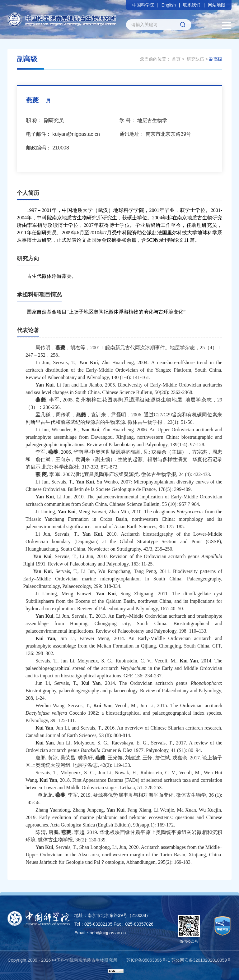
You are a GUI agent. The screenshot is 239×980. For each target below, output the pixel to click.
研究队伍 (195, 59)
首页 (176, 59)
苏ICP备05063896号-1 (148, 960)
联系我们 (192, 5)
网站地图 (217, 5)
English (169, 5)
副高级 (216, 59)
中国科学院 (143, 5)
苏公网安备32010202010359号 (201, 960)
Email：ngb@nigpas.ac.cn (100, 933)
